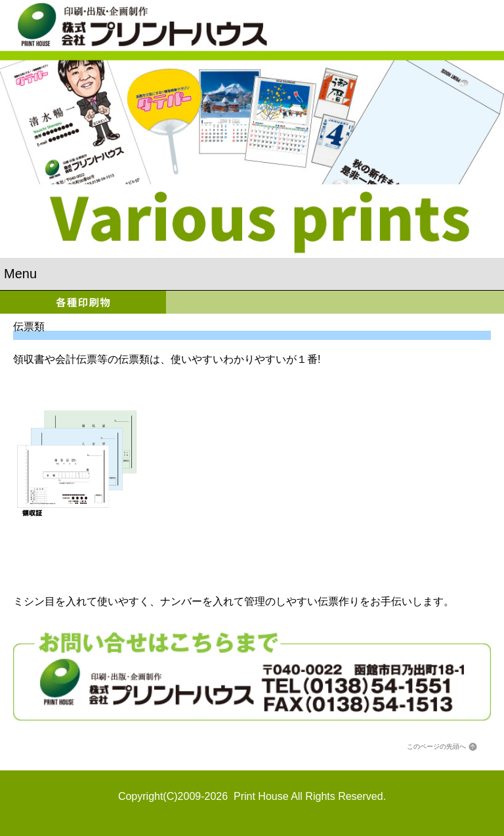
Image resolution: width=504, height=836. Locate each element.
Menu (20, 274)
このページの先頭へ (436, 746)
